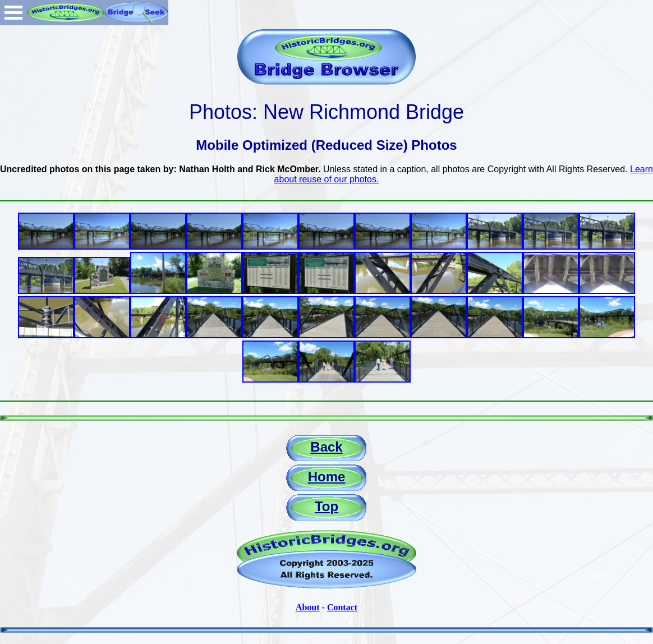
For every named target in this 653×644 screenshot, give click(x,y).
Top (326, 506)
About (308, 607)
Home (327, 477)
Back (326, 447)
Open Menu (13, 13)
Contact (342, 607)
